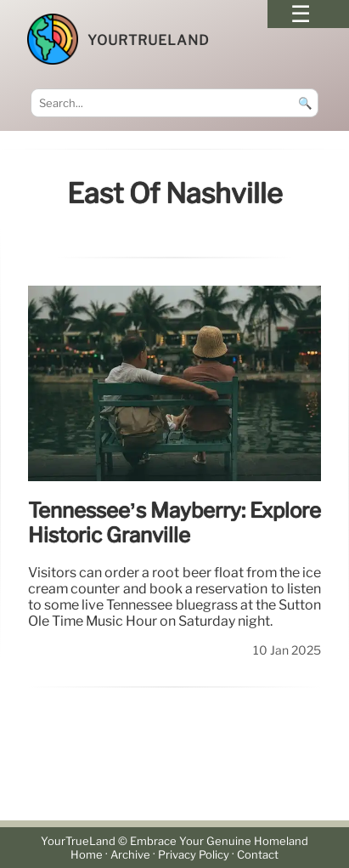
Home (87, 855)
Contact (258, 855)
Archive (130, 855)
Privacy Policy (194, 855)
